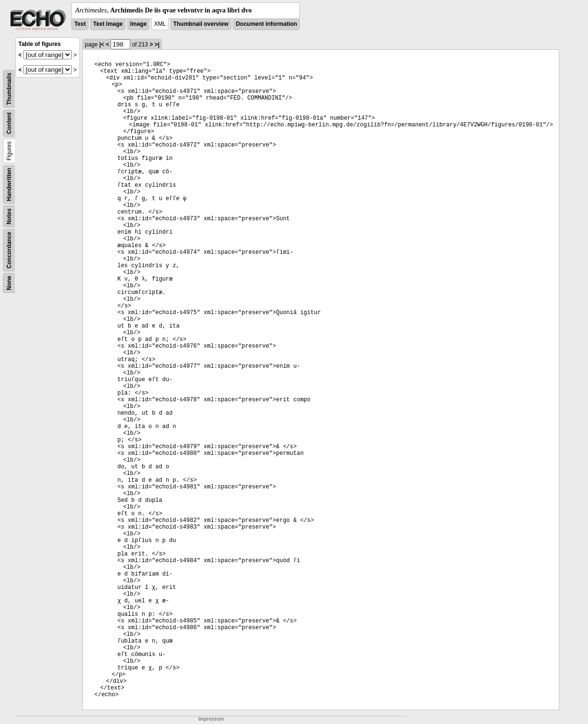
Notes (9, 216)
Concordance (9, 250)
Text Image (108, 24)
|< (102, 45)
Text (80, 24)
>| (157, 45)
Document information (266, 24)
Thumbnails (9, 89)
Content (9, 123)
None (9, 283)
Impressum (211, 719)
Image (139, 24)
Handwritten (9, 185)
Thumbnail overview (201, 24)
